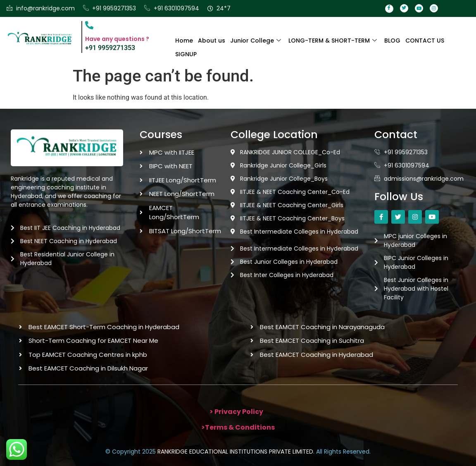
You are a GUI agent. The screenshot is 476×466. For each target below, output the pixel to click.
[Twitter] (404, 8)
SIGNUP (186, 54)
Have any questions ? (117, 39)
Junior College (256, 41)
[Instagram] (434, 8)
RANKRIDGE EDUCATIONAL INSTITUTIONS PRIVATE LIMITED (235, 452)
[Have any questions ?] (89, 25)
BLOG (392, 41)
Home (184, 41)
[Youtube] (419, 8)
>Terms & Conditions (238, 427)
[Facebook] (389, 9)
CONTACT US (425, 41)
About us (212, 41)
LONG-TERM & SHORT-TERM (333, 41)
